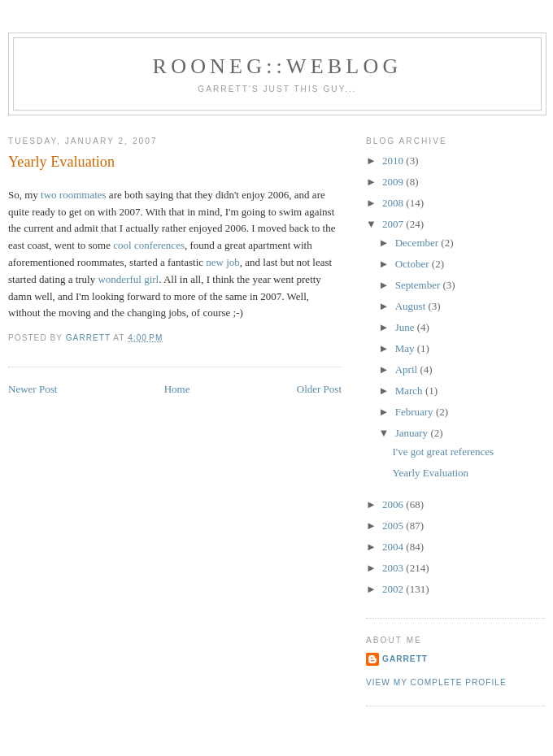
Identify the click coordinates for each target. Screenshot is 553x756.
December (418, 243)
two (49, 195)
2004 (394, 547)
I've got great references (443, 452)
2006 (394, 504)
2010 (394, 161)
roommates (83, 195)
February (416, 412)
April (408, 369)
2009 (394, 182)
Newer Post (33, 389)
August (412, 306)
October (414, 264)
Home (177, 389)
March (410, 391)
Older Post (319, 389)
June (406, 327)
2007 (394, 224)
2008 (394, 203)
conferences (159, 245)
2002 (394, 589)
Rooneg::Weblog (278, 66)
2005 (394, 526)
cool (122, 245)
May (406, 348)
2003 (394, 568)
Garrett (405, 659)
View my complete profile (436, 682)
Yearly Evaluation (430, 473)
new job (223, 262)
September (419, 285)
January (413, 433)
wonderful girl (128, 279)
